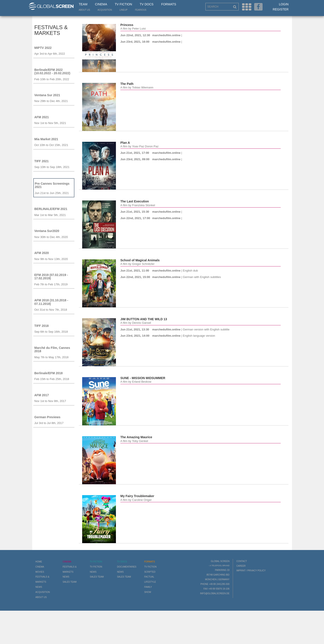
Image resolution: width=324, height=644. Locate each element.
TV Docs (147, 4)
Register (281, 9)
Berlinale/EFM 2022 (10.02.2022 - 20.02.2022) (52, 71)
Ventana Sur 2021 (47, 95)
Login (284, 4)
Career (241, 566)
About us (84, 10)
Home (39, 562)
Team (83, 4)
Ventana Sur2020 (47, 231)
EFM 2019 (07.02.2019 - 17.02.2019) (51, 277)
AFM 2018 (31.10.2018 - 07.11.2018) (51, 302)
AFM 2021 (42, 117)
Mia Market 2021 (46, 139)
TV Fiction (123, 4)
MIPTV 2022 (43, 48)
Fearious (141, 10)
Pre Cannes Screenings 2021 (52, 185)
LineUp (123, 10)
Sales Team (70, 582)
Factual (149, 577)
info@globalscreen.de (215, 593)
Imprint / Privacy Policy (251, 571)
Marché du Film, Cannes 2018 (52, 349)
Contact (242, 561)
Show (148, 592)
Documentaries (127, 567)
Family (148, 587)
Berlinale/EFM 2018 (49, 373)
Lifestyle (150, 582)
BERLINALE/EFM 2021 (51, 209)
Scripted (150, 572)
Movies (40, 572)
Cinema (101, 4)
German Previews (48, 417)
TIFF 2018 (42, 326)
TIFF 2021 (42, 161)
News (39, 587)
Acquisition (105, 10)
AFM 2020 (42, 253)
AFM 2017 (42, 395)
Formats (169, 4)
